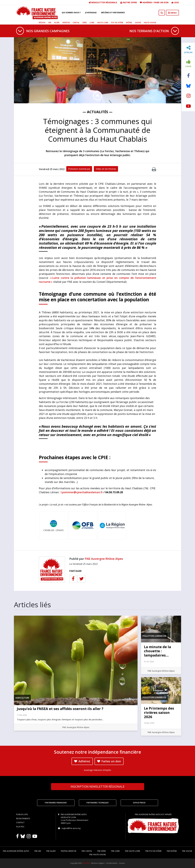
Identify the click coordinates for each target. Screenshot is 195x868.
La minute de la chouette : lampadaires (157, 651)
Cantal (76, 23)
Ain (50, 23)
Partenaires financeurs (56, 803)
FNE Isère (102, 851)
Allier (57, 23)
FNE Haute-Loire (133, 851)
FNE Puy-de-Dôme (154, 851)
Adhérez (82, 761)
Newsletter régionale (103, 2)
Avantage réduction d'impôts (97, 770)
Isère (85, 23)
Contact (20, 822)
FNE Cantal (87, 851)
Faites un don (109, 761)
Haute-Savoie (150, 23)
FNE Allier (51, 851)
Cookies (122, 863)
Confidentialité (112, 863)
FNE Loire (115, 851)
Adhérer (147, 2)
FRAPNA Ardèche (69, 851)
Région (42, 23)
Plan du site (22, 814)
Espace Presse (139, 803)
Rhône (129, 23)
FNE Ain (38, 851)
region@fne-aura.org (71, 828)
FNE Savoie (187, 851)
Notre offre (129, 2)
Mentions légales (98, 863)
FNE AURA (86, 863)
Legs (175, 2)
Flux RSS (20, 827)
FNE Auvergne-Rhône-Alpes (16, 851)
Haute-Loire (103, 23)
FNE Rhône (172, 851)
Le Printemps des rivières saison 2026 (159, 712)
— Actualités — (97, 112)
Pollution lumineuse (79, 169)
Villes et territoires (106, 169)
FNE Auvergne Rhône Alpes (104, 559)
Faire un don (161, 2)
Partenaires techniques (98, 803)
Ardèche (66, 23)
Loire (92, 23)
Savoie (138, 23)
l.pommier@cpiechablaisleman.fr (82, 492)
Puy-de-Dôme (117, 23)
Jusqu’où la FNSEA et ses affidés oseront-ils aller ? (60, 709)
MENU (172, 13)
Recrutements (23, 818)
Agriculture (22, 698)
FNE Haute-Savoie (98, 854)
